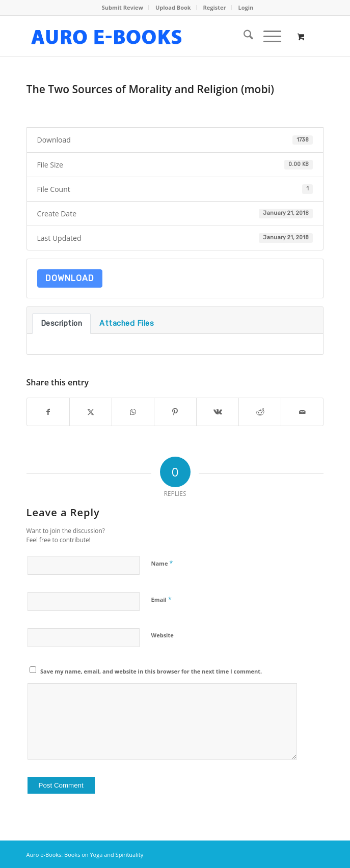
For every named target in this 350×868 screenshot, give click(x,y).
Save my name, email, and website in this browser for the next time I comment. (151, 671)
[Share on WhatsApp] (133, 412)
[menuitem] (123, 8)
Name (162, 563)
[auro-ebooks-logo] (145, 36)
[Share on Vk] (218, 412)
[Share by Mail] (302, 412)
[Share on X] (91, 412)
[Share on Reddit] (260, 412)
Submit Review (123, 7)
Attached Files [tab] (127, 323)
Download (70, 278)
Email (161, 599)
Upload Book (173, 7)
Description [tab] (62, 323)
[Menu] (267, 36)
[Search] (243, 36)
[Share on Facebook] (48, 412)
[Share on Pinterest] (175, 412)
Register (215, 7)
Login (246, 7)
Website (163, 635)
